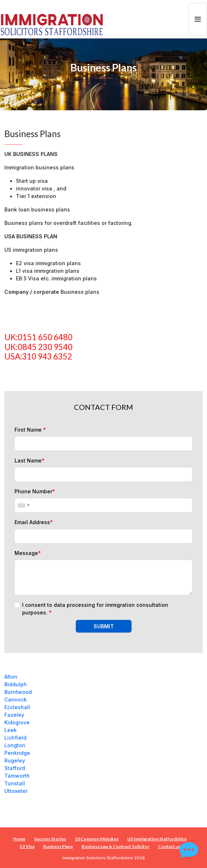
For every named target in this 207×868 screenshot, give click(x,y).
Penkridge (17, 753)
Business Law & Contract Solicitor (115, 846)
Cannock (16, 700)
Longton (15, 745)
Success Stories (50, 839)
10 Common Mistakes (97, 839)
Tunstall (15, 783)
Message (28, 553)
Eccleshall (17, 707)
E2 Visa (27, 846)
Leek (11, 730)
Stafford (15, 768)
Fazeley (14, 715)
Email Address (34, 522)
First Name (30, 430)
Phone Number (35, 491)
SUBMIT (104, 626)
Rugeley (15, 760)
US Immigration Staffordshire (157, 839)
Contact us (169, 846)
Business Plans (58, 846)
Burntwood (18, 692)
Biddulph (16, 684)
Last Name (30, 460)
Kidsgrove (17, 722)
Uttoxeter (16, 791)
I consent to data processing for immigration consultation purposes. (95, 609)
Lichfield (15, 738)
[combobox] (23, 505)
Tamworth (17, 776)
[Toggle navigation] (198, 19)
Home (19, 839)
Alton (11, 677)
